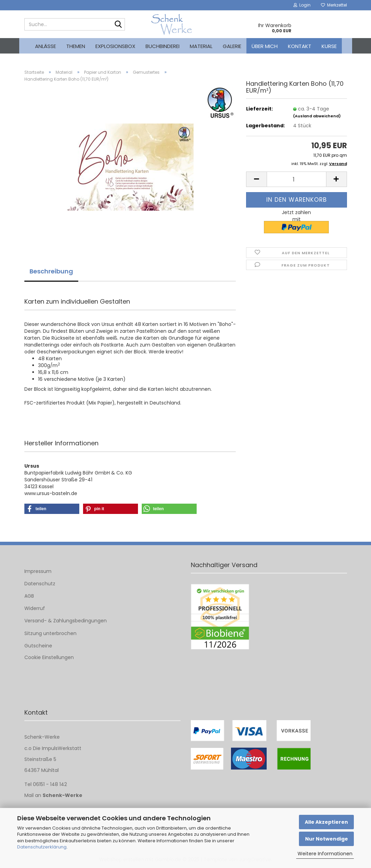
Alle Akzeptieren (326, 822)
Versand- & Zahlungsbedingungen (66, 621)
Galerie (232, 46)
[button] (256, 179)
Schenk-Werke (62, 795)
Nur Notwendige (327, 839)
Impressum (38, 571)
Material (201, 46)
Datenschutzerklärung (42, 847)
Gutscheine (38, 646)
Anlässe (45, 46)
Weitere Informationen (325, 854)
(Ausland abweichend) (317, 116)
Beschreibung (51, 271)
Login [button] (302, 5)
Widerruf (35, 608)
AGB (29, 596)
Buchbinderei (163, 46)
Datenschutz (40, 584)
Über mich (265, 46)
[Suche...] (118, 25)
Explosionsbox (115, 46)
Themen (76, 46)
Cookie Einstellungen (49, 657)
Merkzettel (334, 5)
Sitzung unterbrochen (50, 633)
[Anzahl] (296, 179)
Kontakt (300, 46)
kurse (329, 46)
